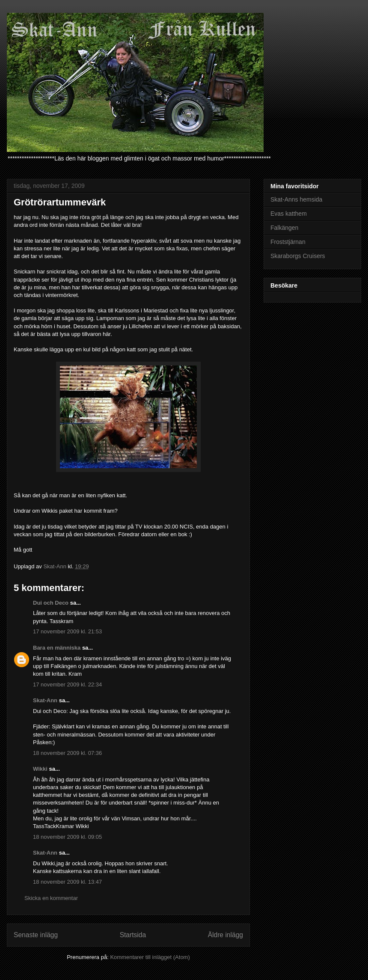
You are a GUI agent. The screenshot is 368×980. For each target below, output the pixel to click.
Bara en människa (57, 648)
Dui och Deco (51, 603)
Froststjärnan (288, 242)
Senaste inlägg (36, 935)
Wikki (40, 769)
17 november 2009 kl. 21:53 (67, 631)
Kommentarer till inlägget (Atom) (150, 957)
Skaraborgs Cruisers (298, 256)
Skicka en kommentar (51, 898)
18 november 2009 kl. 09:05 (67, 837)
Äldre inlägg (226, 935)
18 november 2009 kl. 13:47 (67, 882)
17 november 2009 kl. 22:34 (67, 685)
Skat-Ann (45, 700)
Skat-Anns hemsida (296, 199)
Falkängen (284, 228)
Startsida (133, 935)
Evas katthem (289, 214)
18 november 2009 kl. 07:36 (67, 753)
